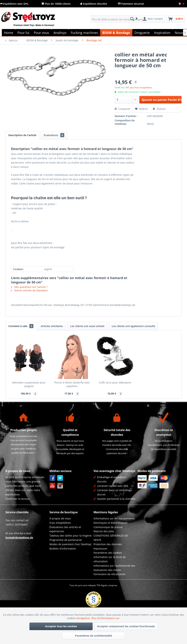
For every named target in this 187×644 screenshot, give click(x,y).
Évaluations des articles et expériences (65, 529)
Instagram (60, 486)
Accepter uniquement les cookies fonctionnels (126, 626)
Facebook (52, 478)
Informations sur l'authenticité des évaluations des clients (114, 568)
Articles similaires (52, 326)
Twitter (60, 478)
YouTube (52, 486)
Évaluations (54, 135)
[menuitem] (113, 19)
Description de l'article (22, 135)
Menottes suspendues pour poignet (29, 384)
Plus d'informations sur (106, 618)
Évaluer (159, 109)
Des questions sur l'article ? (29, 287)
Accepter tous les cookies (61, 626)
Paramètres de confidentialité (93, 636)
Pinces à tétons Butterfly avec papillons (72, 384)
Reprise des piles (104, 531)
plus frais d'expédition (141, 88)
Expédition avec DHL (14, 4)
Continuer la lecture (18, 499)
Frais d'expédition (60, 523)
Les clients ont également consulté (133, 326)
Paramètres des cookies (108, 553)
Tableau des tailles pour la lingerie (70, 536)
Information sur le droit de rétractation (110, 559)
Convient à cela (21, 326)
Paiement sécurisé (131, 4)
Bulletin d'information (63, 549)
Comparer (123, 109)
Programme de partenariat (66, 540)
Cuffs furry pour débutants (115, 382)
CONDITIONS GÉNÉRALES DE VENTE (111, 538)
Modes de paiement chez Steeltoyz (70, 544)
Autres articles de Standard (29, 290)
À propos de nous (60, 518)
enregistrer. (84, 618)
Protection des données (108, 544)
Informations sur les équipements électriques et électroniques (114, 521)
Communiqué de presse (108, 527)
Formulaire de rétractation (109, 574)
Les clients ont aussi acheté (87, 326)
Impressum (100, 549)
